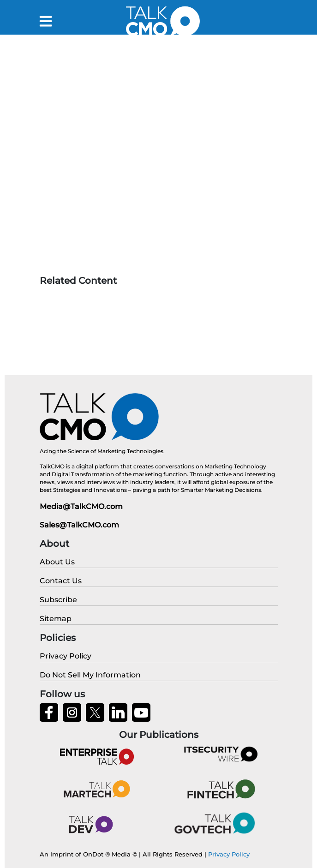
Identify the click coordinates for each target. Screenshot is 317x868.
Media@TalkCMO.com (81, 506)
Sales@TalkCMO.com (79, 525)
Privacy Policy (229, 854)
